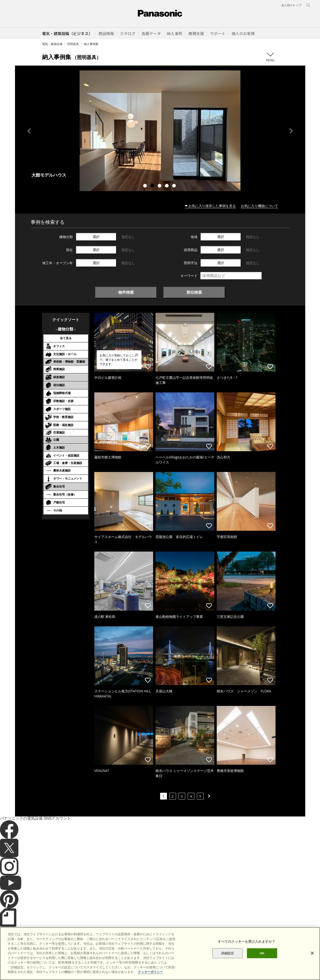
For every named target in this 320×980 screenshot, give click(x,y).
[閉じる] (312, 953)
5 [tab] (175, 186)
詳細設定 (228, 953)
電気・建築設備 (52, 44)
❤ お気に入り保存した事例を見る (210, 206)
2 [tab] (153, 186)
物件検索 (126, 292)
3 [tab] (160, 186)
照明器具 (73, 44)
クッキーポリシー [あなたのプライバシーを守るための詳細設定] (150, 972)
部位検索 (194, 292)
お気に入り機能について (260, 206)
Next (291, 131)
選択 (96, 237)
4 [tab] (167, 186)
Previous (29, 131)
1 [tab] (146, 186)
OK (262, 953)
